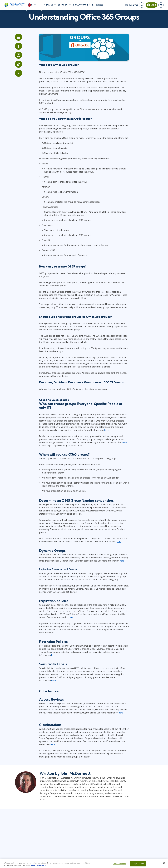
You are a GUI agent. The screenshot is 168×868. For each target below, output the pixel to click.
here (71, 432)
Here (105, 445)
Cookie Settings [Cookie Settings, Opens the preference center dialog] (119, 864)
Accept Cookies (138, 864)
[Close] (164, 863)
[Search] (142, 5)
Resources (98, 5)
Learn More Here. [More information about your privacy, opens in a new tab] (39, 865)
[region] (84, 864)
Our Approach (80, 5)
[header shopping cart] (161, 5)
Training (49, 5)
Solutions (63, 5)
